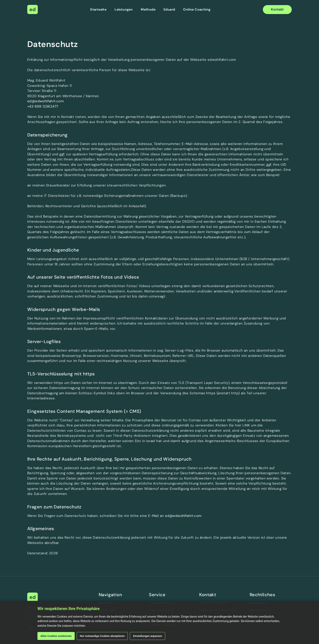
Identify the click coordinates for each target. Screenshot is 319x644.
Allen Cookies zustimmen (57, 636)
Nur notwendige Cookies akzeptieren (105, 636)
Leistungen (124, 9)
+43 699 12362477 (43, 106)
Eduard (169, 9)
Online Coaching (197, 9)
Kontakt (277, 9)
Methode (148, 9)
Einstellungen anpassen (153, 636)
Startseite (98, 9)
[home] (33, 9)
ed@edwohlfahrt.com (45, 101)
